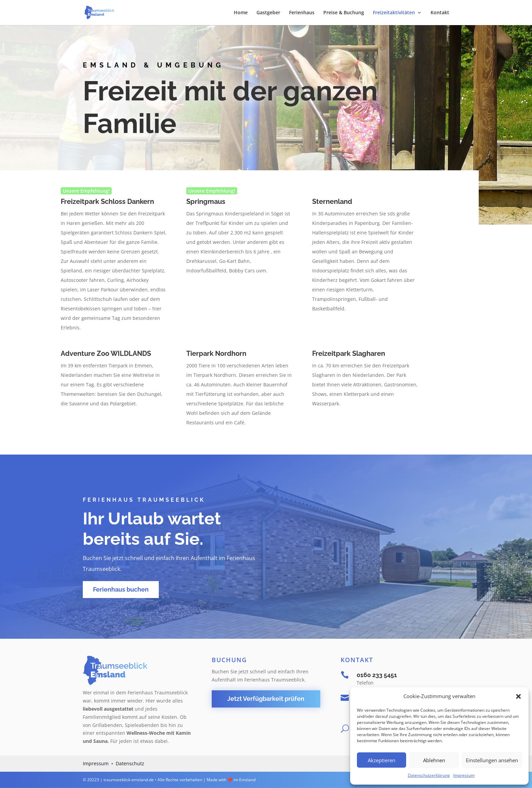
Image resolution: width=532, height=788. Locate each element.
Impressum (464, 775)
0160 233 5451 (377, 675)
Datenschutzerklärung (429, 775)
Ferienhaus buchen (121, 589)
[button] (518, 696)
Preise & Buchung (344, 13)
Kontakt (440, 13)
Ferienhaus (302, 13)
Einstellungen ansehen (492, 760)
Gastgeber (268, 13)
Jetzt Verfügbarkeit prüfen (266, 699)
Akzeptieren (382, 760)
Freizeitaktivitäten (394, 13)
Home (241, 13)
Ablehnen (434, 760)
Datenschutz (130, 763)
